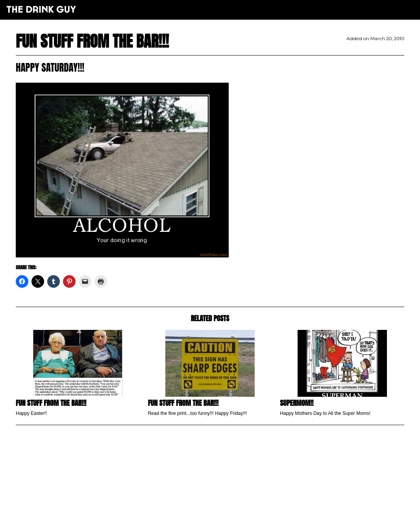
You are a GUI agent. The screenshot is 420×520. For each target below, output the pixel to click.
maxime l (221, 510)
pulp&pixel (220, 504)
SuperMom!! (297, 403)
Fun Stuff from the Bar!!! (51, 403)
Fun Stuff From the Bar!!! (183, 403)
